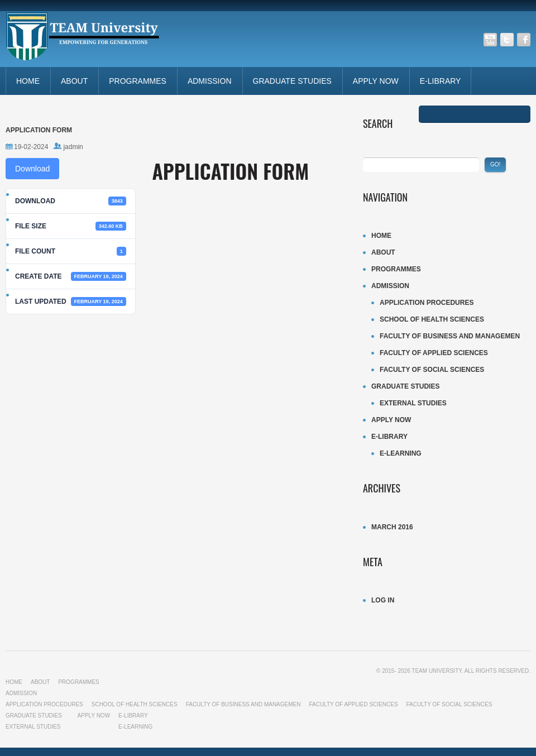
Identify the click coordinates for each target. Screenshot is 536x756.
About (74, 81)
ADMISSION (210, 81)
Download (32, 169)
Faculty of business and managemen (450, 336)
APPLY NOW (376, 81)
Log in (383, 600)
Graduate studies (292, 81)
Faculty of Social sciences (432, 370)
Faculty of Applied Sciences (434, 353)
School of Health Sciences (432, 319)
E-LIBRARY (441, 81)
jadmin (73, 147)
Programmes (138, 81)
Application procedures (427, 303)
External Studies (413, 403)
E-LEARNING (401, 453)
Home (28, 81)
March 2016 (392, 527)
